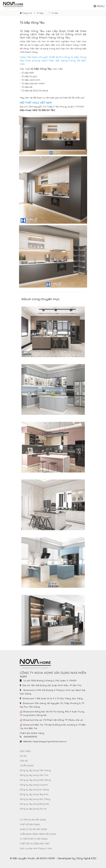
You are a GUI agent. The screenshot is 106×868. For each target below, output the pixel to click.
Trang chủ (26, 13)
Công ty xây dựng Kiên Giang (35, 780)
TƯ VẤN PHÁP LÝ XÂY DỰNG (34, 839)
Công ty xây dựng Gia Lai (33, 809)
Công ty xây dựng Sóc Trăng (35, 799)
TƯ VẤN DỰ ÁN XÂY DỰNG (33, 820)
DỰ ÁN (23, 756)
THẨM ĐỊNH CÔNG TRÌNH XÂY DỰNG (38, 834)
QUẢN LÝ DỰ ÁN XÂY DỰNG (33, 829)
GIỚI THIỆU (25, 751)
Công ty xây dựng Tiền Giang (35, 770)
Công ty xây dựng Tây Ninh (34, 794)
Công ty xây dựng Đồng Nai (35, 804)
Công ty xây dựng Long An (34, 785)
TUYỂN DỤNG (27, 765)
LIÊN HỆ (24, 761)
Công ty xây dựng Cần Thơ (34, 775)
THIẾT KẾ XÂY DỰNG (30, 824)
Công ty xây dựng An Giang (34, 789)
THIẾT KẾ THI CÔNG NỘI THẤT (35, 844)
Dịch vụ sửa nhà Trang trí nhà (36, 848)
